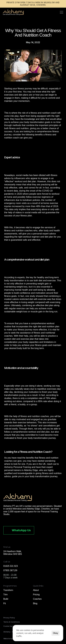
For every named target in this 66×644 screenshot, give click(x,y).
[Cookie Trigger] (10, 626)
